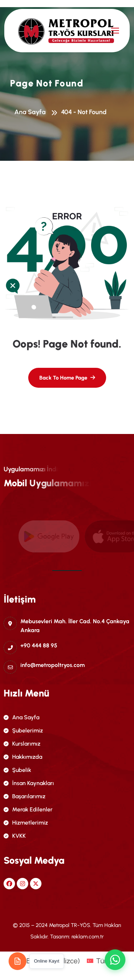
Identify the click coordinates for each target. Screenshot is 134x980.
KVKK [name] (15, 836)
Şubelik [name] (17, 770)
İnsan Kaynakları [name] (29, 783)
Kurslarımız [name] (22, 744)
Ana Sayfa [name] (21, 717)
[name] (45, 31)
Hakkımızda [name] (23, 757)
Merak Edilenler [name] (28, 809)
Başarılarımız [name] (24, 796)
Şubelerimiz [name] (23, 730)
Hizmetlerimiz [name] (26, 823)
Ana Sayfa (31, 113)
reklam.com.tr (88, 937)
